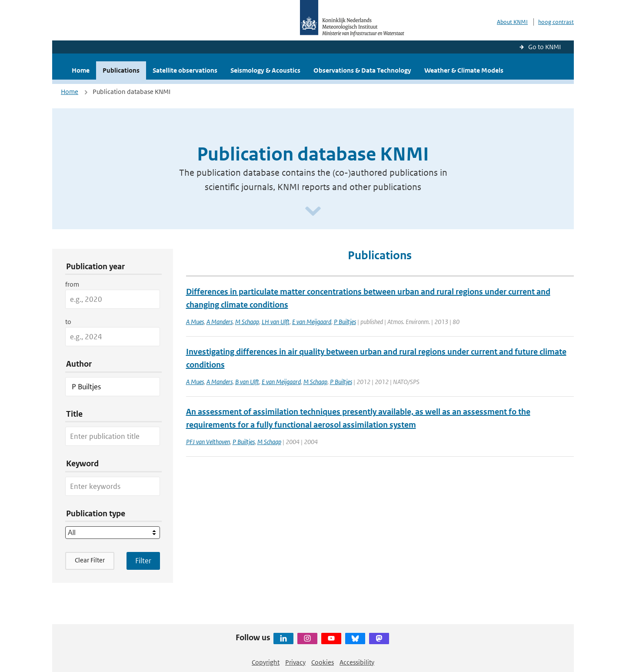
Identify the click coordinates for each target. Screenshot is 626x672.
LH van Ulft (276, 322)
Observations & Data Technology (362, 70)
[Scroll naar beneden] (313, 212)
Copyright (266, 662)
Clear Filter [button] (90, 560)
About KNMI (512, 22)
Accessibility (357, 662)
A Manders (220, 322)
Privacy (295, 662)
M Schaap (247, 322)
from (72, 284)
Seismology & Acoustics (265, 70)
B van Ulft (247, 382)
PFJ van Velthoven (208, 442)
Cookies (323, 662)
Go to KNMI (544, 47)
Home (81, 70)
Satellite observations (185, 70)
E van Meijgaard (312, 322)
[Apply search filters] (143, 561)
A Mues (195, 322)
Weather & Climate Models (464, 70)
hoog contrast (556, 22)
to (68, 322)
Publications (121, 70)
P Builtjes (345, 322)
